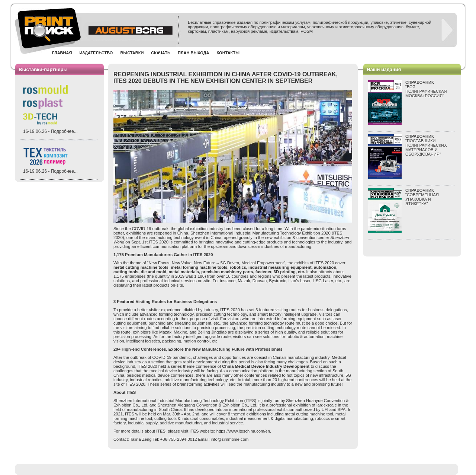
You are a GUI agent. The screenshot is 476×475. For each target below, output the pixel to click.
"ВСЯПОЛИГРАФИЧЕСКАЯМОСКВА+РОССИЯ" (426, 89)
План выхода (194, 53)
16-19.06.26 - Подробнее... (50, 131)
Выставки (132, 53)
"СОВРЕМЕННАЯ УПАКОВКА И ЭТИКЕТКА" (422, 197)
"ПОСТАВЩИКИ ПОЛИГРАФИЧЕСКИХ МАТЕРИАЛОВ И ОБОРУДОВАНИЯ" (426, 145)
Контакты (228, 53)
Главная (62, 53)
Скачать (161, 53)
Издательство (96, 53)
